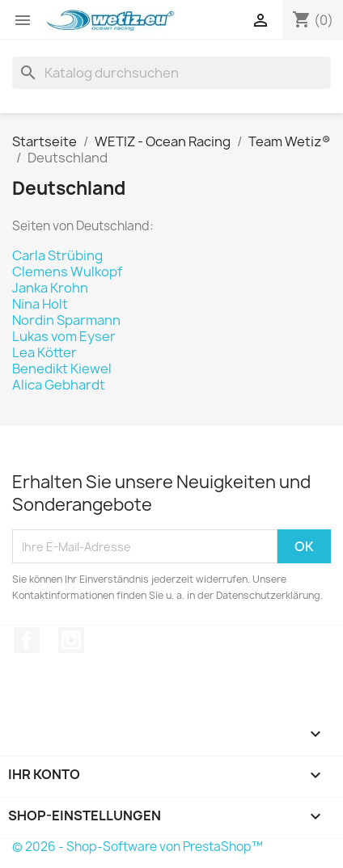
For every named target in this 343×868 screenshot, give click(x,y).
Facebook (27, 640)
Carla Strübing (57, 255)
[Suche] (171, 73)
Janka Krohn (50, 288)
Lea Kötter (44, 352)
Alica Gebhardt (59, 385)
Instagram (71, 640)
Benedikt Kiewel (62, 369)
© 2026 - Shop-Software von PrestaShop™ (138, 847)
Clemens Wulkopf (67, 272)
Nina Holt (40, 304)
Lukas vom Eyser (64, 336)
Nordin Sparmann (66, 320)
